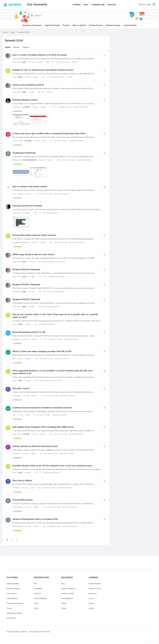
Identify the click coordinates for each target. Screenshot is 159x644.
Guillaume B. (17, 339)
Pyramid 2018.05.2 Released (26, 299)
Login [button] (148, 4)
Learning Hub (98, 5)
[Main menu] (154, 4)
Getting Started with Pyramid (27, 206)
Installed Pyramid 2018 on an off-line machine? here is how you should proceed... (53, 466)
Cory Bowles (17, 453)
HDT (14, 359)
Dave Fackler (21, 434)
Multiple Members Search (25, 100)
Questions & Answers (32, 25)
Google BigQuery (41, 598)
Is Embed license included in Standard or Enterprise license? (42, 408)
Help (86, 5)
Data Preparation (13, 584)
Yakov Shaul (20, 62)
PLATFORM (12, 577)
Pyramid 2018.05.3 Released (26, 284)
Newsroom (93, 593)
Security (74, 62)
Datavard (37, 593)
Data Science (12, 593)
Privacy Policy (34, 632)
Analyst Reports (67, 598)
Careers (91, 598)
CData (36, 608)
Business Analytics (13, 589)
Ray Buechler (25, 160)
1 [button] (7, 540)
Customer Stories (68, 593)
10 (28, 359)
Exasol (36, 603)
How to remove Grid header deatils (30, 186)
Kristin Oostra (17, 213)
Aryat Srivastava (22, 141)
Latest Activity (130, 25)
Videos (64, 608)
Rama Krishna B (18, 507)
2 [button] (12, 540)
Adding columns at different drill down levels (35, 446)
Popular (26, 47)
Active (8, 47)
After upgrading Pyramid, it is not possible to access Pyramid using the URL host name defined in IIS (52, 372)
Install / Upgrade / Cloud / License (54, 262)
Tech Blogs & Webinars (51, 213)
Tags (12, 32)
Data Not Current (21, 388)
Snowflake (38, 589)
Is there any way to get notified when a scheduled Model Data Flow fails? (49, 133)
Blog (63, 584)
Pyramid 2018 (23, 32)
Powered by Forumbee (151, 642)
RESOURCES (67, 577)
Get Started (11, 618)
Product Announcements (56, 277)
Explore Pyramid (52, 25)
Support (112, 5)
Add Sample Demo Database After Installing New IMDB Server (43, 427)
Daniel (18, 77)
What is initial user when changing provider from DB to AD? (42, 351)
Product (66, 25)
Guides (64, 603)
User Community (37, 4)
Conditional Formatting (24, 153)
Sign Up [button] (142, 4)
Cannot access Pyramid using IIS (28, 85)
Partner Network (95, 584)
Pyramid (77, 5)
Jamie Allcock (21, 107)
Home (5, 32)
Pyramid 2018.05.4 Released (26, 269)
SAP (36, 584)
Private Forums (96, 25)
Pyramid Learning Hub (15, 603)
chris (14, 194)
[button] (17, 540)
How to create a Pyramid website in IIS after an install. (40, 55)
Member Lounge (113, 25)
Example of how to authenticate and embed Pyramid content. (43, 70)
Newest (17, 47)
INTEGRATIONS (42, 577)
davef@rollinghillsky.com (21, 242)
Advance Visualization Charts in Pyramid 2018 (35, 519)
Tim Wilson (16, 488)
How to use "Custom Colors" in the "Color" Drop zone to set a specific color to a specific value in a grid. (55, 316)
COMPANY (93, 577)
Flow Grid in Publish (22, 480)
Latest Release (12, 598)
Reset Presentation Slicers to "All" (29, 332)
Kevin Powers (17, 396)
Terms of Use (45, 632)
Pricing (9, 608)
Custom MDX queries (23, 500)
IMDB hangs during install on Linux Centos (33, 254)
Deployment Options (15, 613)
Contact (91, 608)
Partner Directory (95, 589)
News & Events (79, 25)
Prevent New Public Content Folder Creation (34, 235)
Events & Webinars (68, 589)
